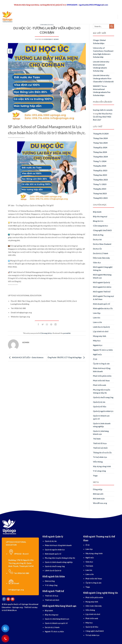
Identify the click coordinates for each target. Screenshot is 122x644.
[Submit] (112, 26)
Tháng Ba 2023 (100, 189)
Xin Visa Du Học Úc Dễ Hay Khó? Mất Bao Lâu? (103, 117)
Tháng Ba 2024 (100, 166)
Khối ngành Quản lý (102, 282)
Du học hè (97, 239)
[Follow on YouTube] (13, 599)
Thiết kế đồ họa (100, 443)
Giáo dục (97, 262)
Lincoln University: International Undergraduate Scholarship (101, 66)
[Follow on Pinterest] (8, 599)
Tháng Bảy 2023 (100, 170)
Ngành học (48, 17)
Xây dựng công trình (102, 466)
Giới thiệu (26, 17)
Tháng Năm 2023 (100, 180)
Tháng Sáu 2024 (100, 152)
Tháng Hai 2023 (100, 193)
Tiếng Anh (61, 17)
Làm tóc (97, 318)
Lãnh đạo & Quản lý (102, 327)
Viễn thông (98, 462)
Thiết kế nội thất (100, 448)
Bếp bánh (97, 212)
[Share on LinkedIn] (56, 325)
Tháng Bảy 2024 (100, 147)
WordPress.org (100, 503)
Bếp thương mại (100, 216)
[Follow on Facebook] (4, 599)
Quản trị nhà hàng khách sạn (101, 433)
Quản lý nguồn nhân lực (103, 411)
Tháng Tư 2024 (100, 161)
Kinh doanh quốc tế (102, 304)
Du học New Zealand (102, 244)
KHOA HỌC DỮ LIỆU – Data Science (26, 357)
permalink (67, 333)
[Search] (18, 17)
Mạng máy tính (100, 336)
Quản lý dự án (99, 402)
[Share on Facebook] (38, 325)
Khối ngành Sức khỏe (102, 287)
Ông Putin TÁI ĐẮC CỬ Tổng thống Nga (67, 357)
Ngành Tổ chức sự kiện (103, 350)
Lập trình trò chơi (101, 331)
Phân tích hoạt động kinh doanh (102, 370)
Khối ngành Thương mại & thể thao (103, 298)
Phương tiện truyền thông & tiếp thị (102, 391)
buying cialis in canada (103, 110)
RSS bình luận (99, 498)
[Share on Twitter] (43, 325)
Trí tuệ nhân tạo (100, 457)
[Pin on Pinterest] (51, 325)
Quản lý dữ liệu (100, 406)
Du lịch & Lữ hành (101, 253)
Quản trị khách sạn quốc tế (101, 417)
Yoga (95, 475)
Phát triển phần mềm (102, 376)
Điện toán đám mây (101, 258)
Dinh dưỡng (98, 235)
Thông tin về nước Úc (102, 452)
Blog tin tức (98, 221)
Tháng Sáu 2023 (100, 175)
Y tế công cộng (99, 471)
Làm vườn (97, 322)
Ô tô (95, 359)
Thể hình (97, 439)
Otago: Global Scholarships (99, 42)
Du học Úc (97, 249)
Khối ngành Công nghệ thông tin (103, 269)
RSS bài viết (98, 494)
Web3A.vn (12, 610)
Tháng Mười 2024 (101, 134)
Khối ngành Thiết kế (102, 292)
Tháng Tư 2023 (100, 184)
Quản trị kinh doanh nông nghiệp (102, 425)
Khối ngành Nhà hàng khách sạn (102, 276)
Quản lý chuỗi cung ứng (103, 397)
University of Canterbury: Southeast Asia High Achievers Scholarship (103, 52)
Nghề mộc (97, 354)
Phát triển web (100, 385)
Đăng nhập (98, 489)
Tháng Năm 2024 (100, 157)
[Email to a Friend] (47, 325)
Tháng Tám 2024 (100, 143)
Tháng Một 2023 (100, 198)
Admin (56, 39)
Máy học (97, 341)
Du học (37, 17)
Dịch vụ (72, 17)
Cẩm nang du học (47, 25)
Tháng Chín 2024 (100, 138)
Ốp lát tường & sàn (101, 364)
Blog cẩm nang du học (90, 17)
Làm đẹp (97, 313)
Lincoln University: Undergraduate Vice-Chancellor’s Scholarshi (103, 78)
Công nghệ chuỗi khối (102, 230)
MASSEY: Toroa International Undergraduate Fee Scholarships (102, 91)
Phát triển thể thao (101, 380)
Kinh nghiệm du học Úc (103, 308)
